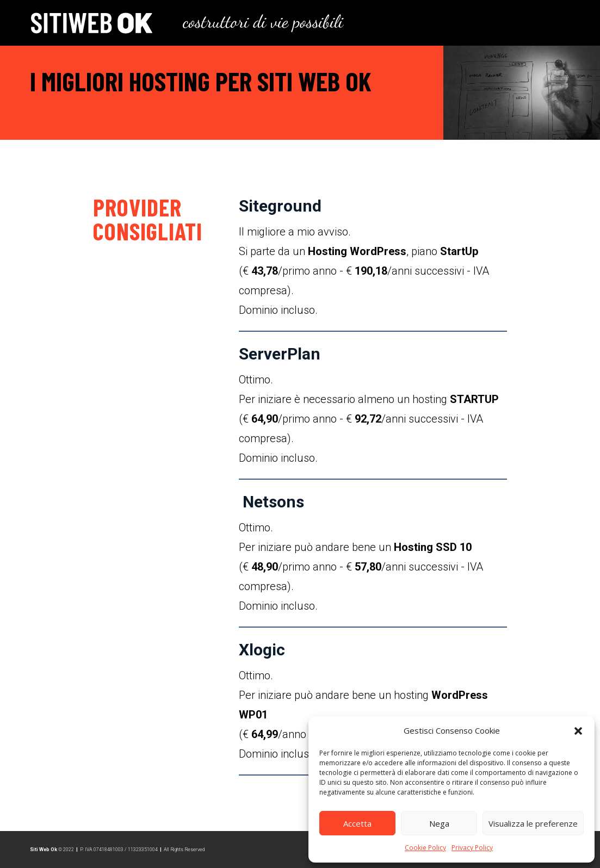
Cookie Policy (425, 848)
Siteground (280, 206)
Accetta (357, 823)
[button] (578, 731)
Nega (439, 823)
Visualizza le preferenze (533, 823)
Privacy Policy (472, 848)
